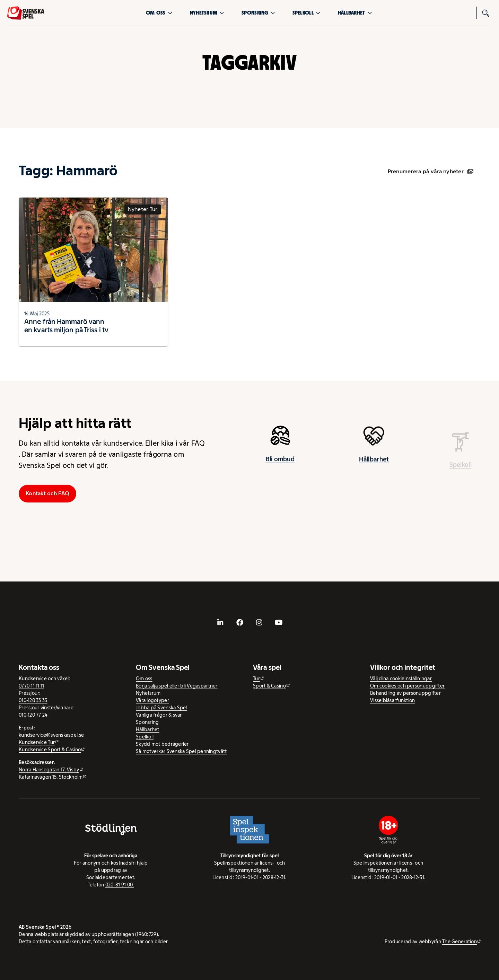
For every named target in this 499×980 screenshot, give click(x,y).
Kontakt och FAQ (47, 493)
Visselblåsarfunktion (392, 700)
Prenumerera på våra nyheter (431, 171)
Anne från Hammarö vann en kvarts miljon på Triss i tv (66, 326)
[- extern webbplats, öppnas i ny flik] (220, 622)
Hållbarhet (355, 13)
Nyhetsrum (207, 13)
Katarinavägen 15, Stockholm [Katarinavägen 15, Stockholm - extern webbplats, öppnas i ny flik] (51, 777)
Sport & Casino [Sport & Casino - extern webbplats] (269, 686)
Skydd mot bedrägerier (162, 744)
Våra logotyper (152, 700)
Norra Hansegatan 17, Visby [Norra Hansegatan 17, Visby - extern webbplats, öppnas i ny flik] (49, 770)
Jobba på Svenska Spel (161, 708)
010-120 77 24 (33, 715)
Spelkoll (307, 13)
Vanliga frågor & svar (159, 715)
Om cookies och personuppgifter (407, 686)
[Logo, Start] (26, 13)
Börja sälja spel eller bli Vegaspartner (177, 686)
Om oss (159, 13)
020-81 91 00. (120, 885)
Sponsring (258, 13)
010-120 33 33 (33, 700)
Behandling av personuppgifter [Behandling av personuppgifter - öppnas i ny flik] (405, 693)
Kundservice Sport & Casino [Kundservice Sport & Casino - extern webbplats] (50, 750)
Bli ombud (280, 462)
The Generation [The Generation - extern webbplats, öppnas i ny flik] (459, 942)
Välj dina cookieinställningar (401, 679)
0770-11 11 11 (32, 686)
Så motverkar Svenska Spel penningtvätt (181, 751)
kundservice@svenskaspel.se (51, 735)
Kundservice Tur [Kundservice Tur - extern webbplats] (37, 742)
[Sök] (486, 13)
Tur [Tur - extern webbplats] (256, 679)
